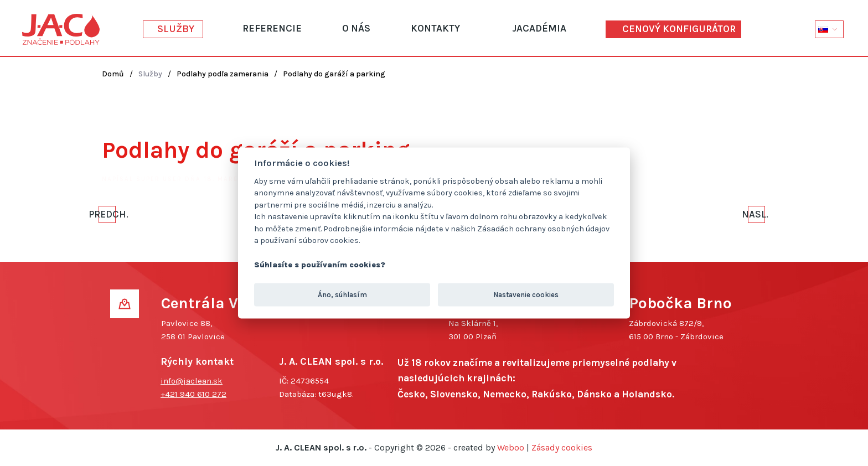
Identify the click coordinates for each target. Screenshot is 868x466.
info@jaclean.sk (192, 381)
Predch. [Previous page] (107, 214)
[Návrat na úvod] (61, 29)
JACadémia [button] (539, 28)
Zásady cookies (562, 447)
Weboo (511, 447)
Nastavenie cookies (526, 294)
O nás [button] (356, 28)
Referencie (272, 28)
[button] (829, 29)
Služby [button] (176, 29)
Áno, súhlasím (342, 294)
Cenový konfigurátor (679, 29)
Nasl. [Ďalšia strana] (756, 214)
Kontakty (435, 28)
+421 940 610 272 (193, 394)
